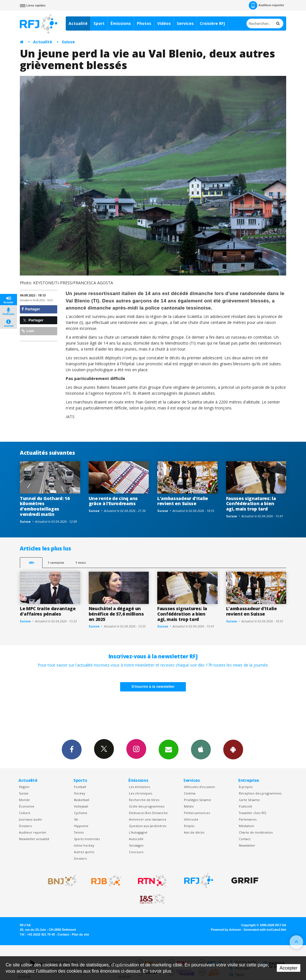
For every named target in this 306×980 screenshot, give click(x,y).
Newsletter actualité (34, 839)
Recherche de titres (144, 800)
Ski (76, 819)
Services (185, 23)
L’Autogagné (138, 832)
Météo (189, 806)
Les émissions (139, 787)
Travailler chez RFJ (252, 813)
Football (80, 787)
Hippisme (81, 826)
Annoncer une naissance (148, 819)
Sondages (136, 845)
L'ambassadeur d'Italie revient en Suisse (183, 501)
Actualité (78, 23)
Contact (245, 839)
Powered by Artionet (226, 930)
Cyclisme (81, 813)
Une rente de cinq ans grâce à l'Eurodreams (113, 501)
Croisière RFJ (212, 23)
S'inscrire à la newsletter (153, 687)
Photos (144, 23)
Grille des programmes (147, 806)
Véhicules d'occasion (199, 787)
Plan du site (80, 934)
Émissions (121, 23)
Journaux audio (30, 819)
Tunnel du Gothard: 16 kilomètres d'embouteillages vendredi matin (45, 506)
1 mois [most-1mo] (81, 562)
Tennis (79, 832)
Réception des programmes (260, 793)
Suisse (68, 42)
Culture (25, 813)
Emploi (189, 826)
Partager (31, 309)
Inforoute (191, 819)
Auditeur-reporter (266, 5)
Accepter (289, 968)
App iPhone (201, 749)
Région (24, 787)
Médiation (246, 826)
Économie (27, 806)
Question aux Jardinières (148, 826)
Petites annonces (197, 813)
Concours (136, 852)
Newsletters (169, 749)
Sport (99, 23)
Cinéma (190, 793)
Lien (28, 331)
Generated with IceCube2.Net (265, 930)
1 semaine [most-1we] (56, 562)
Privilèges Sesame (197, 800)
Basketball (82, 800)
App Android (233, 749)
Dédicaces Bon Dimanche (148, 813)
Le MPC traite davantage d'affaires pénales (48, 611)
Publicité (246, 806)
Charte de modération (256, 832)
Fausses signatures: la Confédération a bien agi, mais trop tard (251, 504)
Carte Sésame (249, 800)
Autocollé (136, 839)
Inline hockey (84, 845)
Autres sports (84, 852)
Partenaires (248, 819)
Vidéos (164, 23)
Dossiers (25, 826)
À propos (246, 787)
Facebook (72, 749)
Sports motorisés (87, 839)
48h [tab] (31, 562)
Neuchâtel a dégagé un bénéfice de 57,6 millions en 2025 (116, 614)
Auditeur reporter (33, 832)
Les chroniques (141, 793)
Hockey (79, 793)
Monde (24, 800)
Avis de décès (194, 832)
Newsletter (247, 845)
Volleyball (81, 806)
